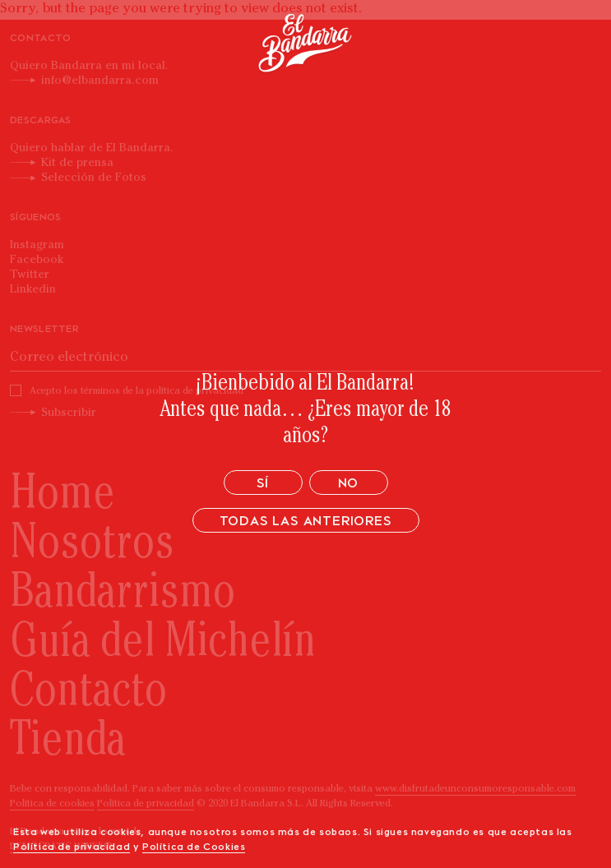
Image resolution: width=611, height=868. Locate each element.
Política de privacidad (72, 847)
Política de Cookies (194, 847)
